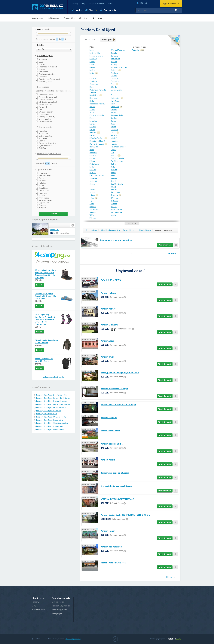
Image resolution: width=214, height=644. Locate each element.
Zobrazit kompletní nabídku (54, 377)
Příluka (92, 161)
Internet (41, 69)
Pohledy (93, 155)
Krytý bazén (42, 198)
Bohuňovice (115, 59)
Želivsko (93, 218)
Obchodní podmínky (73, 639)
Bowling (41, 205)
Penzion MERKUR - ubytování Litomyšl (118, 404)
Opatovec (93, 153)
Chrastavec (94, 84)
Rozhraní (114, 170)
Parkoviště (42, 77)
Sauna (40, 178)
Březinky (114, 65)
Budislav (114, 70)
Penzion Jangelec (109, 418)
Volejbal (41, 181)
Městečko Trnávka (96, 138)
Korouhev (93, 121)
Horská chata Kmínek (110, 431)
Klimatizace (42, 133)
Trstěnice (114, 201)
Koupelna (41, 138)
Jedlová (92, 112)
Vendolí (114, 207)
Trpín (92, 201)
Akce (110, 3)
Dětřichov (115, 87)
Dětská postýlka (44, 136)
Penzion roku (110, 10)
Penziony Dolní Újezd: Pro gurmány (50, 420)
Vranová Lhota (116, 212)
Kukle (113, 124)
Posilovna (41, 173)
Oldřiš (92, 150)
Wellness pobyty (44, 112)
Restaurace (42, 72)
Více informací (165, 245)
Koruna (114, 121)
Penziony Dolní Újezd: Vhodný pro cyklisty (52, 423)
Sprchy (40, 64)
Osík (112, 153)
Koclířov (114, 118)
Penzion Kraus (107, 357)
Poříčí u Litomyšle (118, 158)
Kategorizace (43, 87)
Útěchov (93, 207)
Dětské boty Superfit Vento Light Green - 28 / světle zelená (45, 296)
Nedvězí (114, 144)
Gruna (113, 95)
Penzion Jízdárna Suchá (112, 444)
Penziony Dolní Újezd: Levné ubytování (51, 429)
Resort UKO (55, 230)
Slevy (93, 10)
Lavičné (92, 130)
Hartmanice (115, 98)
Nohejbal (41, 183)
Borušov (114, 62)
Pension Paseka (108, 460)
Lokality (78, 10)
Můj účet (144, 3)
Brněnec (93, 70)
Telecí (92, 198)
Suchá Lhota (116, 192)
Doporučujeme (91, 230)
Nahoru (169, 577)
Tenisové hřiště (44, 176)
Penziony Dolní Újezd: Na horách (49, 411)
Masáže (41, 195)
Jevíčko (114, 112)
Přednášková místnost (46, 67)
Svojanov (114, 195)
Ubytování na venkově (46, 102)
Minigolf (41, 208)
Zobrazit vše (132, 223)
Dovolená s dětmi (45, 95)
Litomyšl (93, 132)
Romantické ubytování (46, 97)
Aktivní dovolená (44, 104)
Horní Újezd (115, 101)
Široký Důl (93, 181)
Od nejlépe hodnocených (110, 230)
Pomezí (92, 158)
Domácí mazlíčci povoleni (48, 79)
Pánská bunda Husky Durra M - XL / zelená (46, 341)
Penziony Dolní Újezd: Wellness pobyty (51, 417)
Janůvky (92, 107)
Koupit (39, 285)
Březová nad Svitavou (119, 67)
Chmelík (93, 78)
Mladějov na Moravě (97, 141)
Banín (92, 50)
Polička (114, 155)
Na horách (42, 107)
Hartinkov (93, 98)
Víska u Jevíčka (116, 210)
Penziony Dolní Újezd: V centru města (50, 426)
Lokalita (41, 45)
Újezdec (114, 204)
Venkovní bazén (44, 200)
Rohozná (93, 170)
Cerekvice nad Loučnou (116, 74)
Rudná (113, 173)
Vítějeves (93, 212)
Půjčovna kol (43, 203)
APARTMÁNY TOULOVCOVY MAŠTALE (117, 499)
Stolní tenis (42, 188)
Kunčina (93, 127)
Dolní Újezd (94, 95)
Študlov (92, 192)
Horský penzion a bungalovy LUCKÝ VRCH (120, 373)
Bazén (40, 62)
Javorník (114, 110)
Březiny (92, 67)
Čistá (113, 84)
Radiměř (114, 164)
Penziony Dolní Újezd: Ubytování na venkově (53, 404)
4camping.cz (57, 614)
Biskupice (114, 56)
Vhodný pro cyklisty (45, 117)
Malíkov (114, 135)
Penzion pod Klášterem (111, 547)
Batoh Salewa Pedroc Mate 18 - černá (44, 360)
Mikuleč (114, 138)
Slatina (92, 184)
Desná (92, 87)
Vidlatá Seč (94, 210)
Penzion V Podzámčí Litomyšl (114, 389)
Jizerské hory (65, 233)
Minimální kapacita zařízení (49, 154)
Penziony (35, 602)
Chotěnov (93, 81)
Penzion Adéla (107, 341)
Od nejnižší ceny (129, 230)
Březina (92, 65)
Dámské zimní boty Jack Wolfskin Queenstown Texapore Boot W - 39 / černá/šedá (45, 274)
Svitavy (92, 195)
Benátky (114, 53)
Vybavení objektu (45, 55)
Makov (92, 135)
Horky (92, 101)
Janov (113, 104)
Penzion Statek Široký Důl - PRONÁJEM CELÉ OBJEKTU (125, 515)
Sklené (113, 181)
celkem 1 (173, 253)
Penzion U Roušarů (109, 325)
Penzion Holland (108, 293)
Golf (39, 109)
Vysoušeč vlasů (44, 146)
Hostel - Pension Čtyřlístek (113, 563)
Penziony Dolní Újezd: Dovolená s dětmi (52, 395)
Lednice (41, 141)
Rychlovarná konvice (46, 143)
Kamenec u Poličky (97, 115)
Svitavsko (136, 50)
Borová (92, 62)
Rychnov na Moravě (97, 176)
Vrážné (92, 215)
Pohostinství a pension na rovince (116, 240)
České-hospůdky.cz (59, 610)
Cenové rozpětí (44, 29)
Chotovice (115, 81)
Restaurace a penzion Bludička (115, 473)
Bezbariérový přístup (46, 74)
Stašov (92, 189)
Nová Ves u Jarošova (119, 147)
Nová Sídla (94, 147)
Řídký (113, 167)
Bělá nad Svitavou (118, 50)
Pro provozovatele (97, 3)
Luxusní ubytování (45, 100)
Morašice (114, 141)
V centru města (43, 119)
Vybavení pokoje (44, 127)
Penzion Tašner (108, 531)
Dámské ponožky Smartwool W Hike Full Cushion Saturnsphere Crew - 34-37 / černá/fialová (45, 319)
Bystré (92, 73)
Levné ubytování (44, 122)
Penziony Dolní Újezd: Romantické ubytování (53, 398)
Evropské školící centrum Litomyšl (116, 486)
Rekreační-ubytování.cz (61, 606)
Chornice (114, 78)
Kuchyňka (41, 59)
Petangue (41, 193)
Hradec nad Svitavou (97, 104)
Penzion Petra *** (109, 309)
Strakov (114, 189)
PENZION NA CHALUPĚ (111, 280)
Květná (113, 127)
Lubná (113, 132)
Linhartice (115, 130)
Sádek (113, 176)
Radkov (92, 167)
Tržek (92, 204)
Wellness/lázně (44, 82)
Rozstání (93, 173)
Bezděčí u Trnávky (96, 56)
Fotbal (40, 186)
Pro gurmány (43, 114)
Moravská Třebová (97, 144)
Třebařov (114, 198)
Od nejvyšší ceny (145, 230)
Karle (92, 118)
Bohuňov (93, 59)
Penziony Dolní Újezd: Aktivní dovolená (51, 407)
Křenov (92, 124)
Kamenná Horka (117, 115)
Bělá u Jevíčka (95, 53)
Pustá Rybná (94, 164)
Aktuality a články (78, 3)
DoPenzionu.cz (58, 602)
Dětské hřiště (43, 190)
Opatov (114, 150)
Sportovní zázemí (45, 169)
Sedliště (114, 178)
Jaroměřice (115, 107)
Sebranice (93, 178)
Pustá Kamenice (117, 161)
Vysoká (114, 215)
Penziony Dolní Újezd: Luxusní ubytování (52, 401)
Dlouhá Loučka (117, 90)
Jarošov (92, 110)
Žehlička (41, 148)
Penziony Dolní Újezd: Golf (46, 414)
